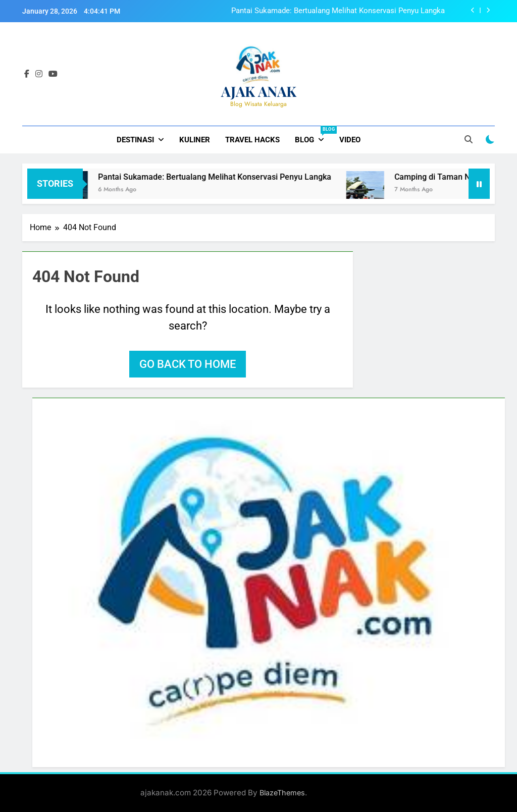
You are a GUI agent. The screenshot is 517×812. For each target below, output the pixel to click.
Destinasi (135, 140)
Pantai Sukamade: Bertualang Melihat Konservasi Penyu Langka (338, 11)
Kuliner (195, 140)
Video (350, 140)
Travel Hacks (252, 140)
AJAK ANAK (259, 91)
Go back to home (188, 364)
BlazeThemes (282, 793)
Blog (313, 135)
